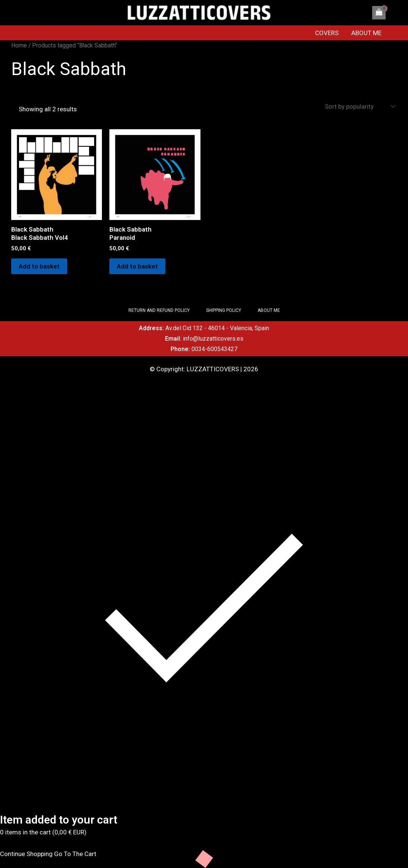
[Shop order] (359, 107)
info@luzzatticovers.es (213, 339)
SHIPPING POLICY (224, 310)
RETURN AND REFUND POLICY (159, 310)
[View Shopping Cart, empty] (379, 13)
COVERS (327, 33)
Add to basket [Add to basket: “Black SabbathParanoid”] (137, 266)
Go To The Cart (75, 854)
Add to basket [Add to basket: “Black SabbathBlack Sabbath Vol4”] (39, 266)
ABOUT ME (366, 33)
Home (19, 45)
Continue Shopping (26, 854)
